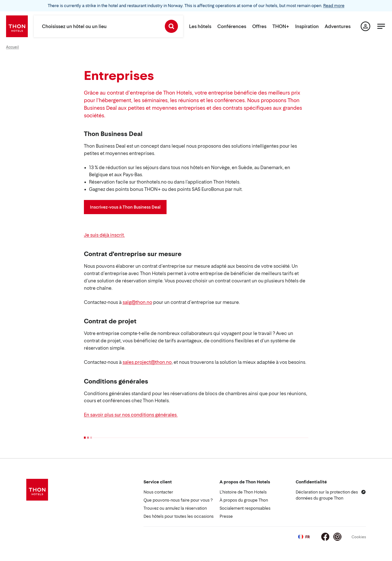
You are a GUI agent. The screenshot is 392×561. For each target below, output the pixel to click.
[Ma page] (365, 26)
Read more (334, 6)
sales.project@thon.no (147, 362)
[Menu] (381, 26)
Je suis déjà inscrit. (104, 235)
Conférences (232, 26)
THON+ (281, 26)
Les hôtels (200, 26)
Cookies (359, 537)
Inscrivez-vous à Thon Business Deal (125, 207)
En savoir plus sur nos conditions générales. (131, 415)
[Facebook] (325, 537)
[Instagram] (337, 537)
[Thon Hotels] (17, 26)
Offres (259, 26)
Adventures (338, 26)
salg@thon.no (137, 302)
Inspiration (307, 26)
